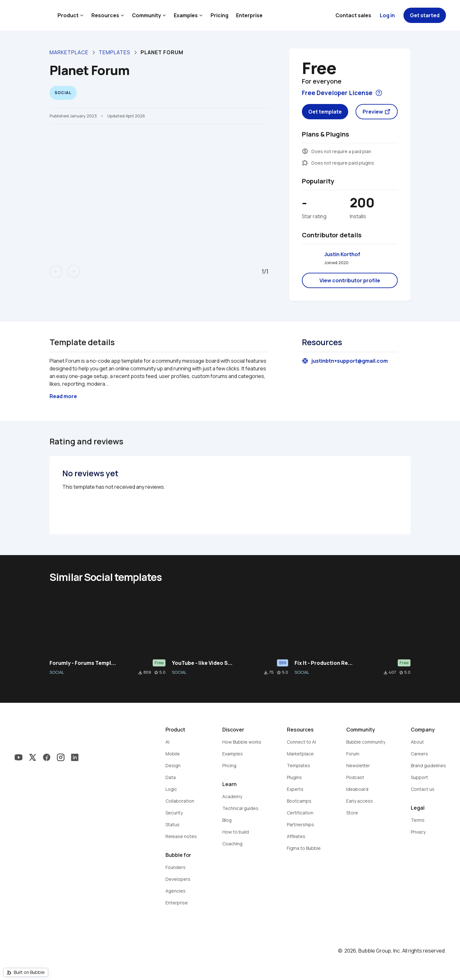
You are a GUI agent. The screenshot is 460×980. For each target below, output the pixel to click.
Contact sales (353, 15)
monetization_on (305, 151)
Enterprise (249, 15)
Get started (425, 15)
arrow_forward (73, 271)
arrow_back (56, 271)
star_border (156, 672)
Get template (325, 112)
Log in (387, 15)
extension (305, 163)
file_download (140, 672)
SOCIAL (57, 672)
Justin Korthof (342, 254)
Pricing (219, 15)
